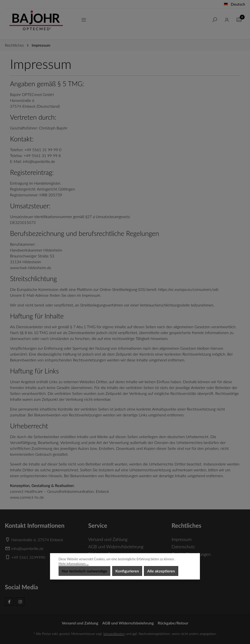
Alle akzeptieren (161, 571)
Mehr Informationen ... (74, 564)
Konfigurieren (127, 571)
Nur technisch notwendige (84, 571)
